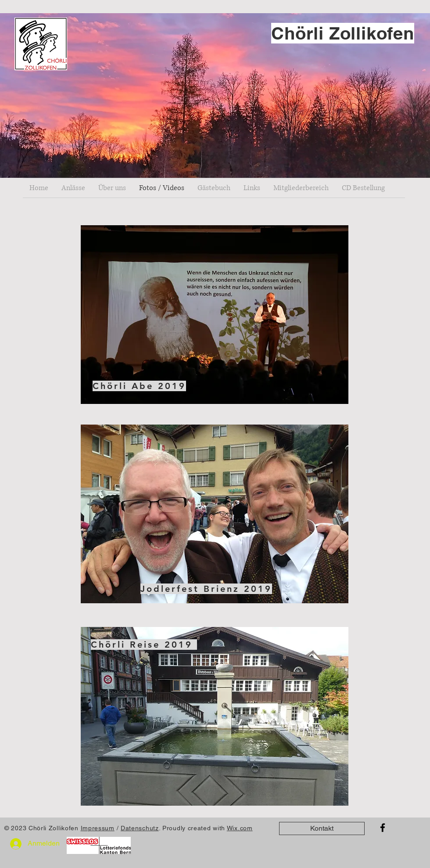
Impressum (98, 828)
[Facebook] (383, 828)
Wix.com (240, 828)
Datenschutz (140, 828)
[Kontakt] (322, 828)
